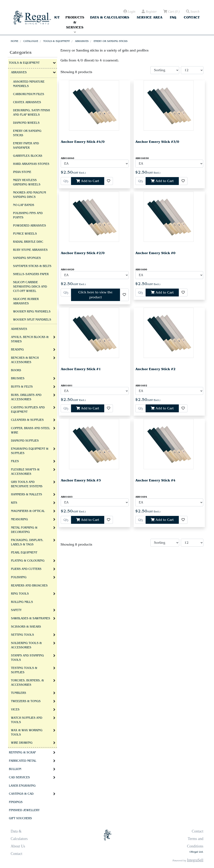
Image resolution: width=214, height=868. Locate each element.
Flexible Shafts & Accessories (25, 472)
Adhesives (19, 329)
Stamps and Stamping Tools (27, 658)
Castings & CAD (21, 794)
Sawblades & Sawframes (31, 618)
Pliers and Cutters (26, 569)
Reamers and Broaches (29, 586)
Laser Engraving (22, 786)
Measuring (19, 519)
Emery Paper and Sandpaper (26, 146)
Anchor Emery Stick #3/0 (157, 142)
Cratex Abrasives (27, 102)
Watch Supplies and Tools (27, 720)
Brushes (18, 378)
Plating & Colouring (28, 561)
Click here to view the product (95, 295)
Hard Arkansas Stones (31, 164)
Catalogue (31, 41)
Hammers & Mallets (27, 495)
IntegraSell (195, 860)
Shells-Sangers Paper (31, 274)
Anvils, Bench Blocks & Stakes (30, 339)
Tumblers (19, 693)
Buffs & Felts (22, 387)
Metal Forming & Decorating (24, 530)
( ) (171, 12)
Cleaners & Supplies (27, 420)
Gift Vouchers (20, 818)
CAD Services (19, 777)
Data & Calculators (110, 17)
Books (16, 370)
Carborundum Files (29, 94)
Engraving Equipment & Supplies (30, 451)
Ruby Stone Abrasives (30, 250)
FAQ (173, 17)
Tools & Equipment (57, 41)
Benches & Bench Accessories (25, 360)
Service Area (150, 17)
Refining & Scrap (22, 753)
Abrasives (82, 41)
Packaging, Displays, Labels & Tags (27, 542)
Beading (17, 350)
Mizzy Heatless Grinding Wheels (27, 182)
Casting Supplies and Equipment (28, 410)
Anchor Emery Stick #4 (155, 480)
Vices (15, 710)
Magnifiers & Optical (28, 511)
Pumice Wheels (25, 234)
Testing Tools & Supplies (24, 670)
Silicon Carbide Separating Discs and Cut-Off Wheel (30, 287)
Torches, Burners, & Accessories (27, 683)
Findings (16, 802)
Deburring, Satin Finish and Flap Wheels (31, 113)
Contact (192, 17)
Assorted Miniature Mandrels (29, 84)
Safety (16, 610)
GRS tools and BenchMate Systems (27, 484)
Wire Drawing (22, 743)
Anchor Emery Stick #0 (155, 253)
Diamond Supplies (25, 441)
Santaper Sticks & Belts (32, 266)
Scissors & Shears (26, 627)
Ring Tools (20, 594)
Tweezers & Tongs (26, 701)
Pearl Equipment (24, 553)
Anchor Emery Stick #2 (155, 369)
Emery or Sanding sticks (111, 41)
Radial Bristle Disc (28, 242)
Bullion (15, 769)
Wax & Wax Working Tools (27, 733)
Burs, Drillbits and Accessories (26, 397)
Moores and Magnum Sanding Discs (30, 195)
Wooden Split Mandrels (32, 320)
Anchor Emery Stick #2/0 (83, 253)
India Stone (22, 172)
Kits (14, 503)
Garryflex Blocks (28, 156)
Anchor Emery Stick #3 (81, 480)
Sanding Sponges (27, 258)
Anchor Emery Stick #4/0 (83, 142)
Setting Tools (22, 635)
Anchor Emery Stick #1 (81, 369)
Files (15, 461)
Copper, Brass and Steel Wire (30, 430)
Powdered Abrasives (30, 226)
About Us (18, 846)
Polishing (19, 577)
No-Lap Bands (24, 205)
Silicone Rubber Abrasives (26, 301)
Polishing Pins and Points (28, 215)
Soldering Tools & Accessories (26, 645)
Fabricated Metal (23, 761)
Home (15, 41)
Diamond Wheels (26, 123)
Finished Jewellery (24, 810)
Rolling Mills (22, 602)
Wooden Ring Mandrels (32, 312)
